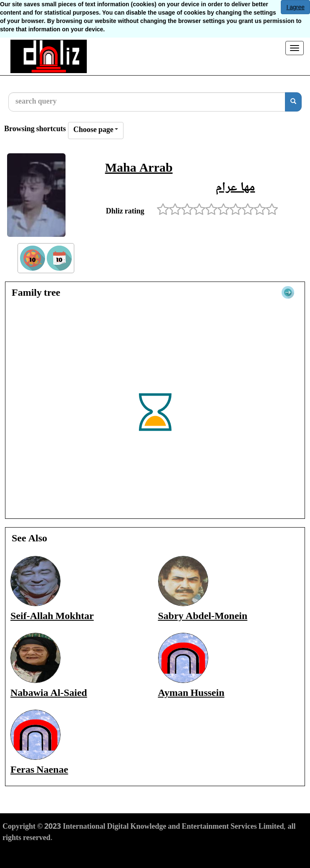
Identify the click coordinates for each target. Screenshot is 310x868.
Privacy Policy (71, 854)
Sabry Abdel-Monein (203, 617)
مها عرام (235, 188)
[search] (293, 102)
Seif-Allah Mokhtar (52, 617)
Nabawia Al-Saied (49, 694)
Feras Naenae (39, 770)
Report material (175, 854)
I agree (295, 7)
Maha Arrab (139, 169)
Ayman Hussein (191, 694)
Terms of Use (23, 854)
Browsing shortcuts (35, 130)
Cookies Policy (121, 854)
